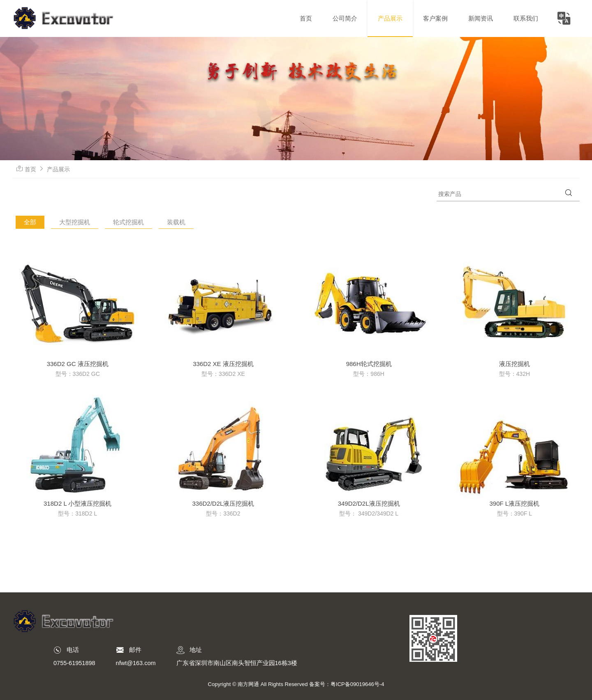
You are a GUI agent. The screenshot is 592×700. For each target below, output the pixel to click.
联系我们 (526, 18)
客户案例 (435, 18)
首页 (306, 18)
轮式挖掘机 (128, 222)
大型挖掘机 (75, 222)
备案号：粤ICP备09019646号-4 (347, 684)
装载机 (176, 222)
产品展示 (390, 18)
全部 (30, 222)
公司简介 (345, 18)
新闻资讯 (481, 18)
